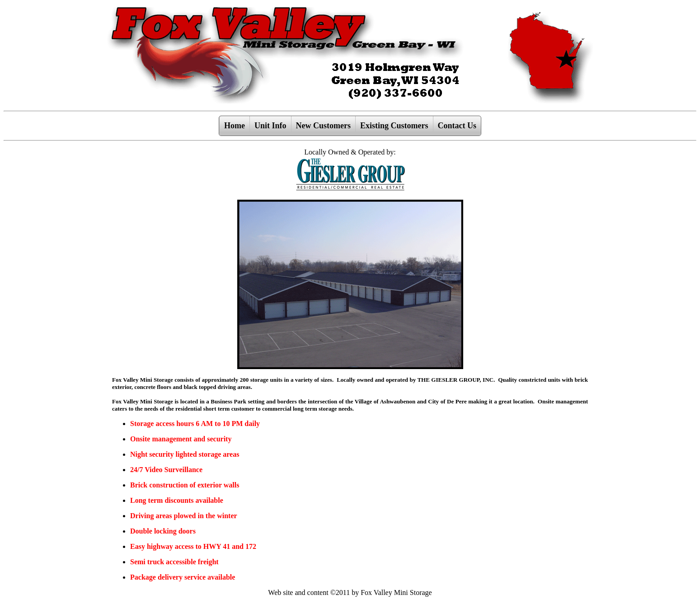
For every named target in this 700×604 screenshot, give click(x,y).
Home (235, 126)
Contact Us (457, 126)
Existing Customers (394, 126)
